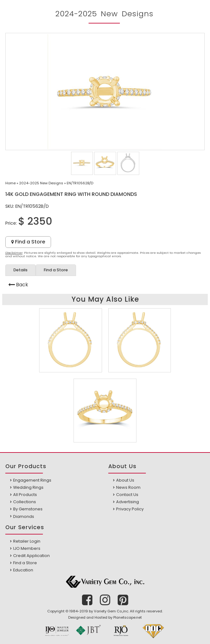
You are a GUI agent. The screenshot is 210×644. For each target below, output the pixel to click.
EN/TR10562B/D (80, 183)
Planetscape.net (128, 617)
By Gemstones (28, 509)
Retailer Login (27, 541)
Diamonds (24, 516)
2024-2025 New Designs (41, 183)
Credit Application (31, 556)
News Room (128, 487)
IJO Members (27, 548)
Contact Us (127, 495)
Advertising (128, 502)
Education (23, 570)
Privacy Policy (130, 509)
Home (10, 183)
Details (20, 270)
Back (22, 285)
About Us (125, 480)
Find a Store (28, 242)
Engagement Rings (32, 480)
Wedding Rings (28, 487)
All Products (25, 495)
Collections (25, 502)
